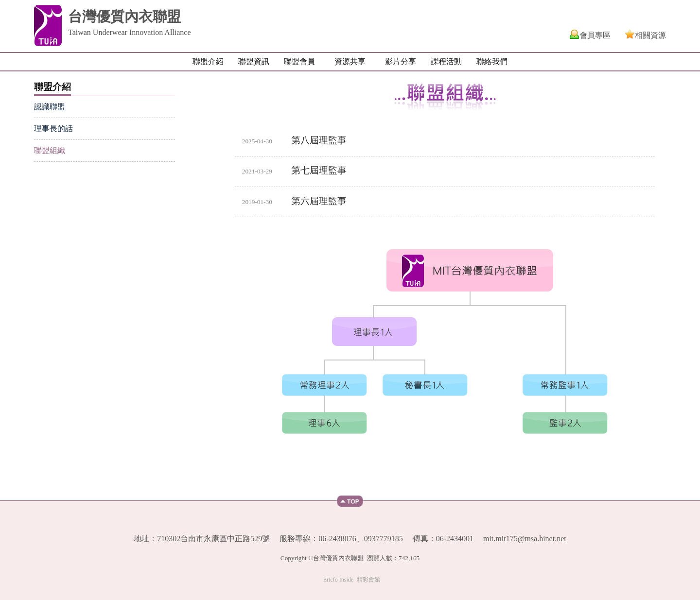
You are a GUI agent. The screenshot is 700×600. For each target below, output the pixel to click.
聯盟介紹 (208, 61)
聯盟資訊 (254, 61)
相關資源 (650, 35)
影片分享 (401, 61)
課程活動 (446, 61)
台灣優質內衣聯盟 (124, 17)
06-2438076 (337, 539)
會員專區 (595, 35)
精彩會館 (368, 580)
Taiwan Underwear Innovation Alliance (130, 32)
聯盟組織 (50, 150)
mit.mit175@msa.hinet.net (525, 539)
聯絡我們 (492, 61)
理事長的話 (53, 129)
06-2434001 (455, 539)
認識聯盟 (50, 107)
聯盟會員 (299, 61)
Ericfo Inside (338, 580)
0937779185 (384, 539)
